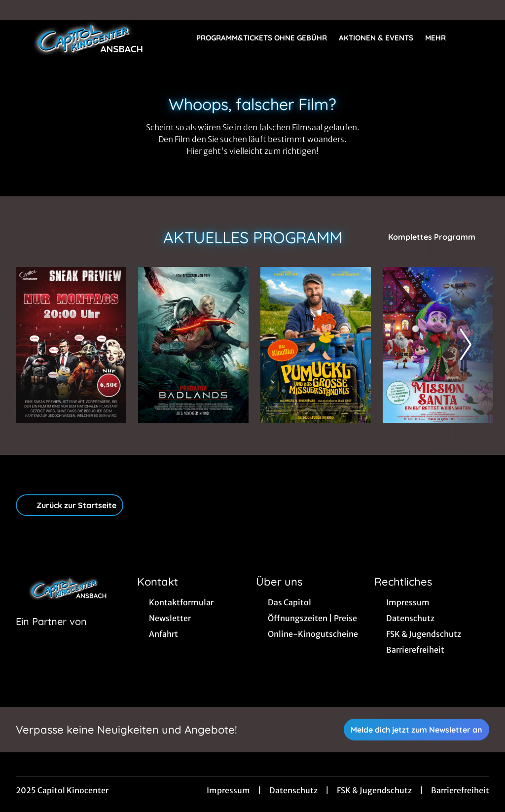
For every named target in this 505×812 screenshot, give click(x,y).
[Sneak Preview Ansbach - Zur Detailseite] (71, 345)
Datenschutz (293, 790)
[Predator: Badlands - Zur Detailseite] (193, 345)
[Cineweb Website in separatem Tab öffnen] (51, 634)
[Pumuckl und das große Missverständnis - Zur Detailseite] (316, 345)
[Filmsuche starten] (479, 37)
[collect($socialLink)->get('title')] (18, 10)
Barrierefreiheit (460, 790)
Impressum (228, 790)
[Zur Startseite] (85, 37)
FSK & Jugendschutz (374, 790)
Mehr (441, 38)
